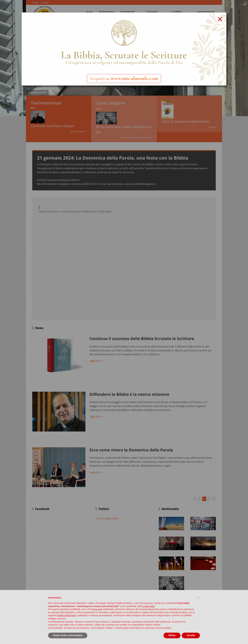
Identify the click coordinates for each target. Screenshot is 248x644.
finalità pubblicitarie (67, 615)
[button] (198, 598)
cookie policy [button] (149, 606)
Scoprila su (124, 78)
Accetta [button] (191, 635)
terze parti (97, 609)
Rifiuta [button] (172, 635)
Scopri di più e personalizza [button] (68, 635)
